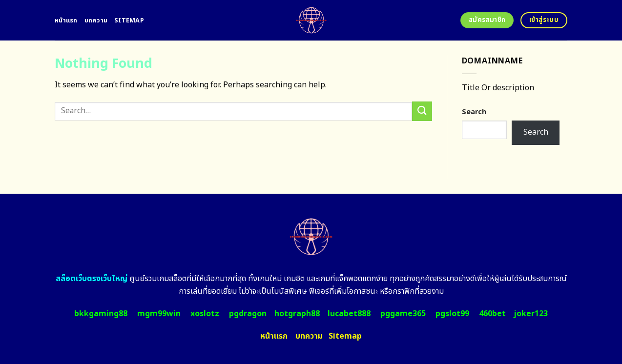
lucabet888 (349, 314)
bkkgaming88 (101, 314)
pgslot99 (452, 314)
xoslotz (205, 314)
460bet (492, 314)
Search (474, 112)
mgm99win (159, 314)
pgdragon (248, 314)
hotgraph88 (297, 314)
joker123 (531, 314)
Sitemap (129, 20)
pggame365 (403, 314)
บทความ (96, 20)
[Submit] (422, 111)
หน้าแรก (66, 20)
